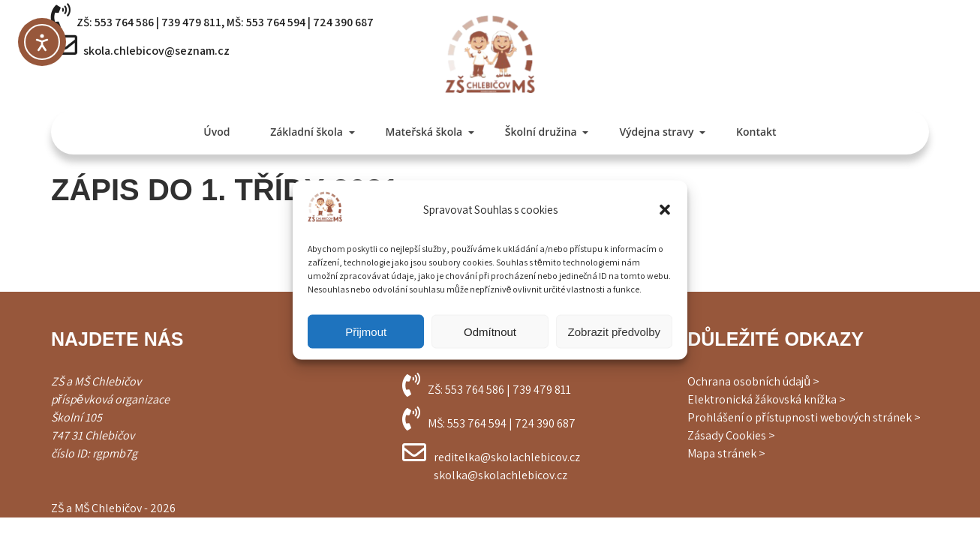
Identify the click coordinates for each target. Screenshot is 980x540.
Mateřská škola (424, 132)
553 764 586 (124, 22)
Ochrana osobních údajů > (753, 381)
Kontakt (756, 132)
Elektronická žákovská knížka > (767, 399)
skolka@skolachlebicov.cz (501, 475)
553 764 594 (276, 22)
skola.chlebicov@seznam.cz (156, 51)
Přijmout (366, 331)
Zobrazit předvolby (614, 331)
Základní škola (307, 132)
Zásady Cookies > (731, 435)
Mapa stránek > (726, 453)
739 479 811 (191, 22)
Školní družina (541, 132)
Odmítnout (490, 331)
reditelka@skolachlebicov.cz (507, 457)
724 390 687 (343, 22)
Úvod (216, 132)
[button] (665, 209)
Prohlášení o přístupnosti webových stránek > (804, 417)
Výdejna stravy (656, 132)
